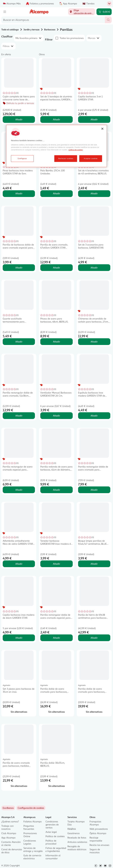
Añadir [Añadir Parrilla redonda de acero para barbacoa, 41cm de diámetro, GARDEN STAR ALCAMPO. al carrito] (56, 490)
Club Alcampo (9, 833)
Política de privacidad (51, 842)
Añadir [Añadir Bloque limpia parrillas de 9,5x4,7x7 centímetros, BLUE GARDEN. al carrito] (94, 564)
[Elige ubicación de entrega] (82, 12)
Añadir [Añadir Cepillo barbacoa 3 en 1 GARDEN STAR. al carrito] (94, 119)
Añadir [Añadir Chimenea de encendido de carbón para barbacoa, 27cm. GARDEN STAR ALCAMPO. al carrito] (94, 342)
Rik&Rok (72, 829)
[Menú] (5, 12)
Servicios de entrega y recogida (33, 849)
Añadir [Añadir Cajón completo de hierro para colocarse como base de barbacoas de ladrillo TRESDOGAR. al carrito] (19, 119)
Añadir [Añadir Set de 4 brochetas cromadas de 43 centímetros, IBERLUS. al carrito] (94, 193)
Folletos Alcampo (33, 821)
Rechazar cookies (66, 158)
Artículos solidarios (77, 842)
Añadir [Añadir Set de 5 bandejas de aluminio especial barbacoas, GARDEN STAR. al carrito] (56, 119)
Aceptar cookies (91, 158)
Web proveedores (99, 829)
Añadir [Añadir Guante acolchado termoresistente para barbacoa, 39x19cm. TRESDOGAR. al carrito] (19, 342)
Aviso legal (51, 832)
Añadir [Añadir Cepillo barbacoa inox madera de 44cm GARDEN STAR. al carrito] (19, 638)
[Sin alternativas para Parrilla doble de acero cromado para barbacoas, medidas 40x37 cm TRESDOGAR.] (56, 712)
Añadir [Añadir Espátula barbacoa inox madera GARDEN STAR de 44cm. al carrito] (94, 416)
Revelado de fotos (77, 838)
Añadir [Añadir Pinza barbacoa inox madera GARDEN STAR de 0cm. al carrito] (19, 193)
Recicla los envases (99, 845)
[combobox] (53, 20)
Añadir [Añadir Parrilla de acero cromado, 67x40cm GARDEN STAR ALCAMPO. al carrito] (56, 268)
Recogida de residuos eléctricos (77, 848)
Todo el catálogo (10, 29)
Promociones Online (30, 835)
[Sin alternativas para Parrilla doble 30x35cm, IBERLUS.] (56, 786)
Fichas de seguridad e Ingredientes (56, 849)
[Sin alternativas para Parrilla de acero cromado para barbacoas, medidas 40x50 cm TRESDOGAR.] (19, 786)
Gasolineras (74, 833)
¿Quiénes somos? (10, 821)
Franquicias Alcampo (95, 823)
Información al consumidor (53, 857)
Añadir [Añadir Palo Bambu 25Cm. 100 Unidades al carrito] (56, 193)
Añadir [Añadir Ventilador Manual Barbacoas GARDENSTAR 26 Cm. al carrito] (56, 416)
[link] (31, 808)
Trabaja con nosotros (8, 827)
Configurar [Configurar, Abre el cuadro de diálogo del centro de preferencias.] (22, 158)
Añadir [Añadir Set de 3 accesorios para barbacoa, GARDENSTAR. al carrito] (94, 268)
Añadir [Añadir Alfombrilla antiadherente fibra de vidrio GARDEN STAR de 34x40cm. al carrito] (19, 564)
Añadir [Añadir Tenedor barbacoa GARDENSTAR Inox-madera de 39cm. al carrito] (56, 564)
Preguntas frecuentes (29, 827)
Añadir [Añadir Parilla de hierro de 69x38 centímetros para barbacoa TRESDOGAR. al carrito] (94, 638)
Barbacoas (50, 29)
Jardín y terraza (31, 29)
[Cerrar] (102, 129)
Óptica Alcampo (98, 833)
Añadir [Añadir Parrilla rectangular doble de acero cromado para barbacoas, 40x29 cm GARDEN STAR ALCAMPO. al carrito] (94, 490)
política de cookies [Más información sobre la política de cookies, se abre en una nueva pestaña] (76, 150)
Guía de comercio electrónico (32, 857)
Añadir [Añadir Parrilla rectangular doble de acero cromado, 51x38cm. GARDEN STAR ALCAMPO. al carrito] (19, 416)
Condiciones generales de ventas (52, 824)
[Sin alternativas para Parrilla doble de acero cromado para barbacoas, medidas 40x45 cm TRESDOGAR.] (94, 712)
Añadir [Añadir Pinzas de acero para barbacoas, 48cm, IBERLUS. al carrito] (56, 342)
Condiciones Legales (30, 842)
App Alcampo (8, 838)
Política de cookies (55, 836)
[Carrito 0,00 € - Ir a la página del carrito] (104, 12)
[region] (56, 146)
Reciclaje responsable (96, 839)
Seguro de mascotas (95, 851)
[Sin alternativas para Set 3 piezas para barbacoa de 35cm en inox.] (19, 712)
